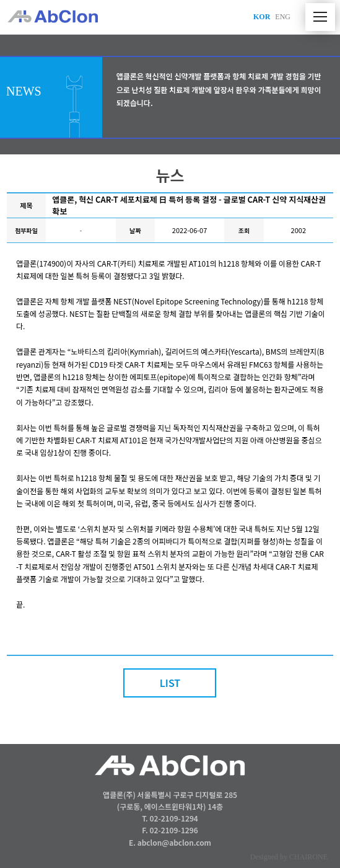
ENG (283, 17)
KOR (262, 17)
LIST (170, 683)
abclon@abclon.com (174, 842)
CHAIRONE (308, 857)
